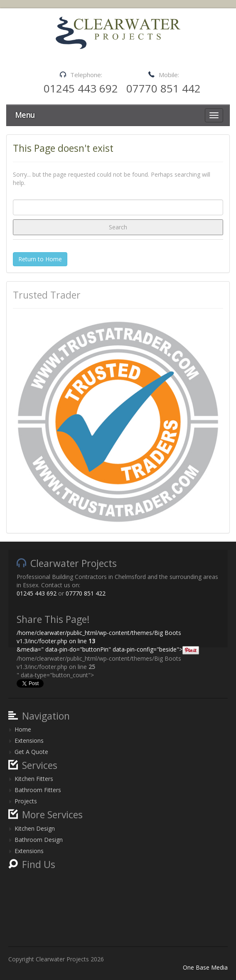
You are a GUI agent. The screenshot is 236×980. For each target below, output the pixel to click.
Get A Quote (31, 752)
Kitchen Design (35, 828)
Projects (26, 801)
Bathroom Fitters (38, 790)
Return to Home (40, 259)
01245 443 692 (81, 88)
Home (23, 729)
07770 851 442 (163, 88)
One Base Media (205, 967)
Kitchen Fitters (34, 779)
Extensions (29, 740)
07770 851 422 (86, 593)
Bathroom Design (39, 840)
